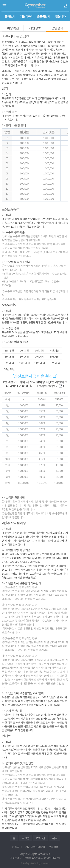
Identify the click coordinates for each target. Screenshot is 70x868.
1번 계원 (9, 351)
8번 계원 (55, 357)
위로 (55, 838)
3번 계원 (40, 351)
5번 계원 (9, 357)
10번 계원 (24, 363)
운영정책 (57, 28)
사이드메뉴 (4, 6)
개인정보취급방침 (35, 847)
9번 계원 (9, 363)
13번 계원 (9, 369)
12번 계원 (55, 363)
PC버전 (40, 838)
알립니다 (60, 16)
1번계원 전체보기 (50, 386)
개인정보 (35, 28)
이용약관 (13, 28)
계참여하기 (27, 16)
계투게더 (35, 6)
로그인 (66, 6)
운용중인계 (43, 16)
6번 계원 (25, 357)
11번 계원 (39, 363)
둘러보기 (10, 16)
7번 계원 (40, 357)
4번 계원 (55, 351)
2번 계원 (25, 351)
